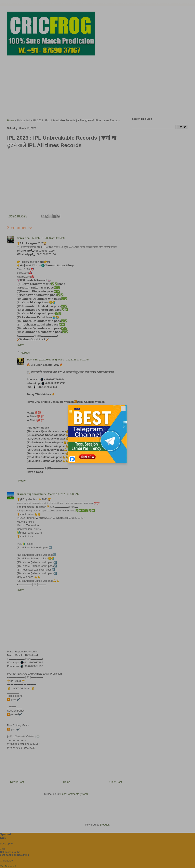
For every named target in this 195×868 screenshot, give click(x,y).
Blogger (104, 825)
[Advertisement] (97, 85)
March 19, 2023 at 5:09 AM (64, 494)
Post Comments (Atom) (74, 794)
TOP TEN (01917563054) (42, 360)
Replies (25, 352)
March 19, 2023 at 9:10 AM (74, 360)
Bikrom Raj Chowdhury (32, 494)
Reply (20, 345)
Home (11, 120)
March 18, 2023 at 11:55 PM (49, 238)
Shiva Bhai (24, 238)
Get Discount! (8, 866)
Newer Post (17, 782)
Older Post (116, 782)
